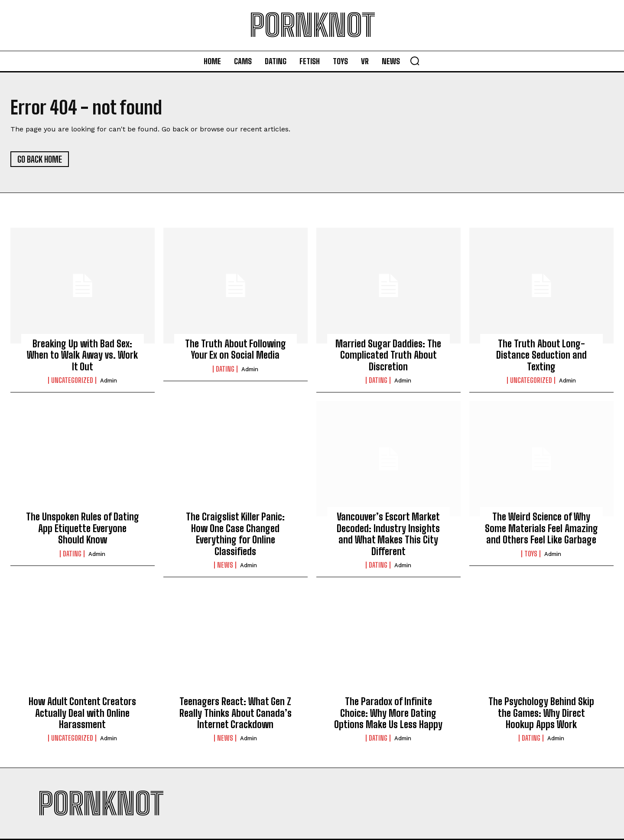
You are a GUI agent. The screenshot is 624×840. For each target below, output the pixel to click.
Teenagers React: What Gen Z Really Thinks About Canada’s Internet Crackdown (236, 713)
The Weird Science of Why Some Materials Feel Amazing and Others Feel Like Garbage (541, 528)
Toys (531, 554)
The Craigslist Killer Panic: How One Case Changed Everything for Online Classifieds (235, 534)
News (225, 565)
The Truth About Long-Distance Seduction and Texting (541, 355)
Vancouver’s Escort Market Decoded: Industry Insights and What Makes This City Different (388, 534)
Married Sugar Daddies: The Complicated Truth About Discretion (388, 355)
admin (109, 381)
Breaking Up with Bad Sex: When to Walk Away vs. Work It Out (82, 355)
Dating (225, 369)
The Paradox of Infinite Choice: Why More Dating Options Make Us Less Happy (388, 713)
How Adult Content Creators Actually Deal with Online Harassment (82, 713)
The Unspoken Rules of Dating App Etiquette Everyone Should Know (83, 528)
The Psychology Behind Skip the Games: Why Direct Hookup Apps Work (541, 713)
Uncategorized (72, 380)
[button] (415, 61)
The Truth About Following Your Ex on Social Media (236, 349)
